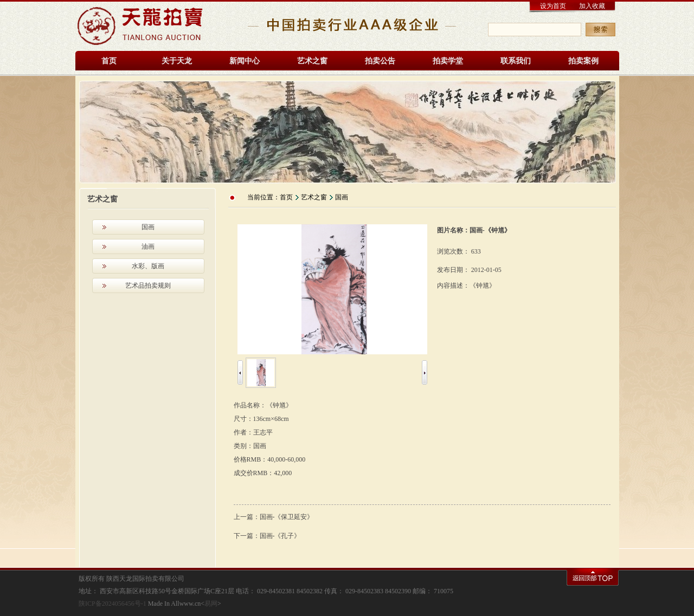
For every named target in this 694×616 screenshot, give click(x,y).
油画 (148, 247)
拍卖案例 (583, 61)
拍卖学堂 (448, 61)
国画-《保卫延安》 (287, 517)
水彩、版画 (148, 266)
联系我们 (516, 61)
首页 (109, 61)
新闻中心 (245, 61)
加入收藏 (592, 6)
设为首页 (553, 6)
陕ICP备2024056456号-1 (113, 604)
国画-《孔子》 (280, 536)
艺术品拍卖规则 (148, 286)
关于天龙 (177, 61)
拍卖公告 (380, 61)
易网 (211, 604)
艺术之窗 (312, 61)
